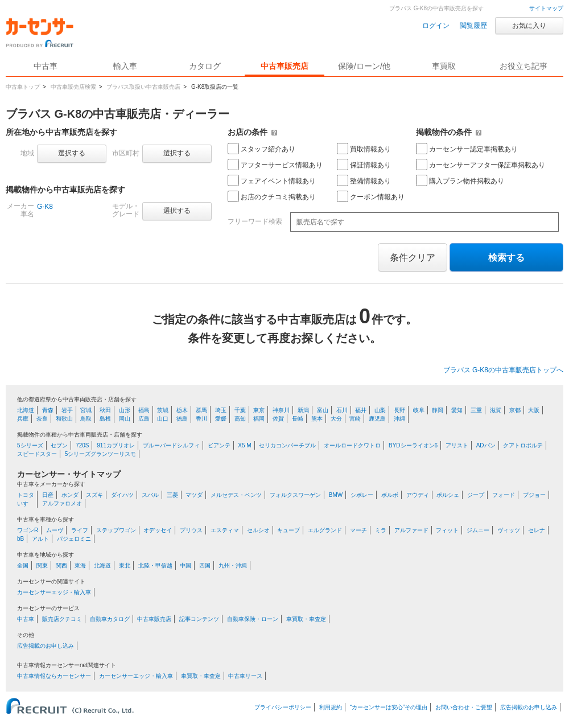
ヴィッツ (509, 530)
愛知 (457, 410)
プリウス (191, 530)
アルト (40, 539)
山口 (163, 419)
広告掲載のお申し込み (46, 646)
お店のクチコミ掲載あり (272, 196)
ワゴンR (28, 530)
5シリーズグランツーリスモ (101, 454)
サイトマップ (546, 8)
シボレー (362, 495)
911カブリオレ (116, 445)
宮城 (86, 410)
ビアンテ (219, 445)
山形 (125, 410)
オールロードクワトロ (352, 445)
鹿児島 (377, 419)
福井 (361, 410)
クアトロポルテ (523, 445)
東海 (80, 565)
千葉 (240, 410)
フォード (504, 495)
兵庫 (23, 419)
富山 (323, 410)
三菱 (172, 495)
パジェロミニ (74, 539)
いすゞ (26, 503)
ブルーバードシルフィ (171, 445)
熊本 (317, 419)
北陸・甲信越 (155, 565)
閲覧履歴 (473, 26)
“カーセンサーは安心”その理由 (389, 707)
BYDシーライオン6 (413, 445)
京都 (515, 410)
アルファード (411, 530)
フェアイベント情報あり (272, 180)
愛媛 (221, 419)
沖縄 (399, 419)
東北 (125, 565)
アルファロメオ (62, 503)
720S (82, 445)
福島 (144, 410)
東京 (259, 410)
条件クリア (413, 258)
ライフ (80, 530)
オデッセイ (158, 530)
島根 (105, 419)
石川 (342, 410)
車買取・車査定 (306, 619)
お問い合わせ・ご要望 (464, 707)
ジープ (476, 495)
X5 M (244, 445)
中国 (185, 565)
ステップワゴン (116, 530)
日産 (48, 495)
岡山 (125, 419)
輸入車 (125, 66)
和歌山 (64, 419)
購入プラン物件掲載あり (460, 180)
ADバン (486, 445)
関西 (61, 565)
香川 (201, 419)
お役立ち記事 (523, 66)
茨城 (163, 410)
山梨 (380, 410)
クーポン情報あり (371, 196)
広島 (144, 419)
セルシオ (258, 530)
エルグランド (325, 530)
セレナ (537, 530)
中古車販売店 (284, 66)
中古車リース (245, 676)
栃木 (182, 410)
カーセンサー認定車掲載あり (467, 149)
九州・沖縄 (233, 565)
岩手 (67, 410)
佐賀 (278, 419)
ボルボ (390, 495)
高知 (240, 419)
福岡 (259, 419)
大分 (336, 419)
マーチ (358, 530)
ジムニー (478, 530)
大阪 (534, 410)
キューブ (288, 530)
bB (20, 539)
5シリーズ (30, 445)
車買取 (444, 66)
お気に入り (529, 26)
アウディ (418, 495)
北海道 (26, 410)
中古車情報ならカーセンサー (54, 676)
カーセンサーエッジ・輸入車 (54, 592)
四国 (205, 565)
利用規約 (331, 707)
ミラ (381, 530)
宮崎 (355, 419)
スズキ (94, 495)
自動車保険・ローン (253, 619)
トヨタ (26, 495)
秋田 (105, 410)
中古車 (26, 619)
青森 (48, 410)
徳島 (182, 419)
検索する (506, 258)
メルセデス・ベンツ (236, 495)
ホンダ (70, 495)
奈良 (42, 419)
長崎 (298, 419)
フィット (447, 530)
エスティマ (225, 530)
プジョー (534, 495)
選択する (72, 153)
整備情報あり (364, 180)
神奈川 (281, 410)
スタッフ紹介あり (261, 149)
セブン (59, 445)
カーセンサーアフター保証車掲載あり (481, 164)
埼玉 (221, 410)
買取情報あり (364, 149)
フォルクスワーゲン (295, 495)
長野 (399, 410)
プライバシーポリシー (283, 707)
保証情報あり (364, 164)
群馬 (201, 410)
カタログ (205, 66)
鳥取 (86, 419)
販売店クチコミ (62, 619)
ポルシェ (448, 495)
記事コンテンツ (199, 619)
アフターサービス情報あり (275, 164)
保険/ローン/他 (364, 66)
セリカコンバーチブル (287, 445)
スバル (150, 495)
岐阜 (419, 410)
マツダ (194, 495)
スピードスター (37, 454)
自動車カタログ (110, 619)
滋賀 (496, 410)
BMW (336, 495)
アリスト (457, 445)
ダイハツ (122, 495)
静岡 (438, 410)
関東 (42, 565)
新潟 (303, 410)
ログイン (436, 26)
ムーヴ (55, 530)
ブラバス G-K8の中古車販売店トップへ (503, 370)
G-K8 (45, 207)
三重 (476, 410)
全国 (23, 565)
